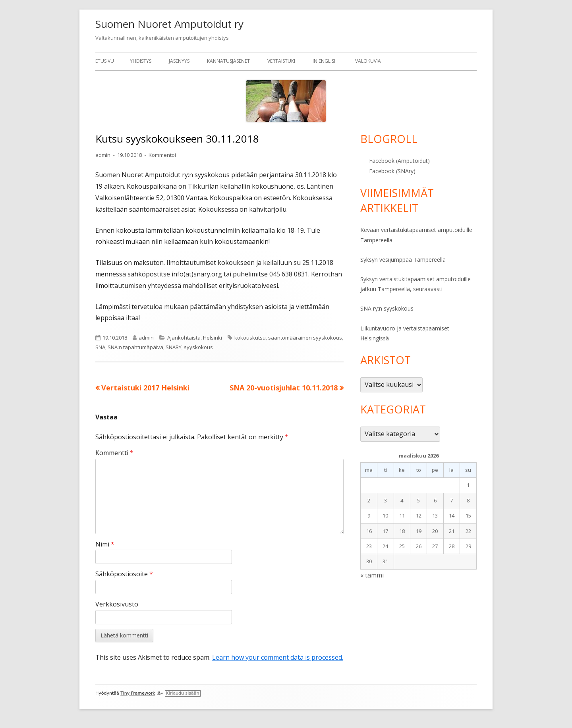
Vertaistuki (281, 61)
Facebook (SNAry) (392, 171)
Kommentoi (162, 155)
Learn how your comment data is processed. (278, 657)
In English (325, 61)
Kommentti (114, 453)
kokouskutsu (250, 338)
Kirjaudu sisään (183, 693)
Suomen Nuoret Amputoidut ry (169, 24)
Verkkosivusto (117, 604)
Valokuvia (368, 61)
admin (103, 155)
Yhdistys (141, 61)
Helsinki (213, 338)
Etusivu (105, 61)
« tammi (372, 575)
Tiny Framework (138, 693)
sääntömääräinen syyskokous (305, 338)
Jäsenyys (179, 61)
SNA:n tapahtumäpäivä (135, 347)
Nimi (105, 544)
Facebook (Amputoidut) (399, 161)
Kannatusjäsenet (228, 61)
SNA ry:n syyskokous (387, 308)
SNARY (174, 347)
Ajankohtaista (184, 338)
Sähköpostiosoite (124, 574)
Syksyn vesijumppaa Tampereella (403, 260)
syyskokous (198, 347)
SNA (100, 347)
